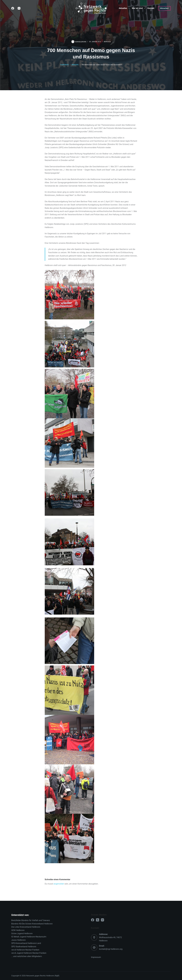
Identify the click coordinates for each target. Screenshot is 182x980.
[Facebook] (13, 8)
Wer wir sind (139, 8)
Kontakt (151, 8)
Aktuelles (125, 8)
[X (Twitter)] (98, 920)
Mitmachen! (164, 8)
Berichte (107, 42)
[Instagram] (19, 8)
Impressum (96, 957)
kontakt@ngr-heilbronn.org (111, 949)
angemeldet (59, 884)
